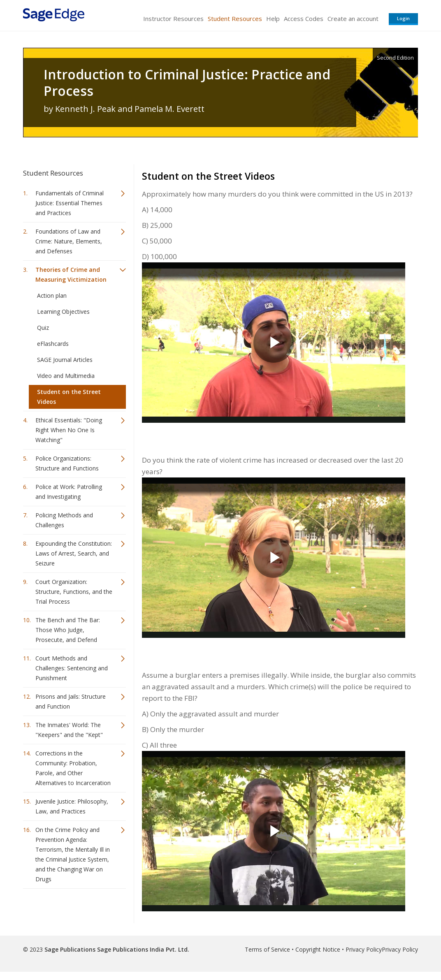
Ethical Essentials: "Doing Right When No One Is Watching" (69, 430)
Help (273, 19)
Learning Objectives (63, 312)
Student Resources (235, 19)
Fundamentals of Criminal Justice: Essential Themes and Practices (70, 203)
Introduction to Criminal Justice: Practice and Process (187, 83)
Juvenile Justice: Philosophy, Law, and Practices (72, 806)
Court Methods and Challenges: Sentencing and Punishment (72, 668)
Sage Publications (70, 949)
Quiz (43, 328)
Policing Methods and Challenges (64, 520)
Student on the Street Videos (69, 397)
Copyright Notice (318, 949)
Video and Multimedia (66, 376)
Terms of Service (267, 949)
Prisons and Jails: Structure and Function (71, 701)
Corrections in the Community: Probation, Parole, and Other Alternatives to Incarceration (73, 768)
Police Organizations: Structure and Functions (67, 463)
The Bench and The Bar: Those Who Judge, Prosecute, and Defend (68, 630)
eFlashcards (53, 344)
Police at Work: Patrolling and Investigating (69, 492)
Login (403, 18)
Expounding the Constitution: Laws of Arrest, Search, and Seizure (74, 553)
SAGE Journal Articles (65, 360)
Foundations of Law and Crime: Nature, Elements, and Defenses (69, 241)
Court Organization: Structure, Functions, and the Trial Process (74, 592)
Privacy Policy (364, 949)
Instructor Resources (173, 19)
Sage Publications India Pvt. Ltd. (142, 949)
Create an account (353, 19)
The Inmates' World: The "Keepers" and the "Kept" (69, 730)
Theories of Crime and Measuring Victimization (71, 275)
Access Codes (304, 19)
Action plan (52, 295)
